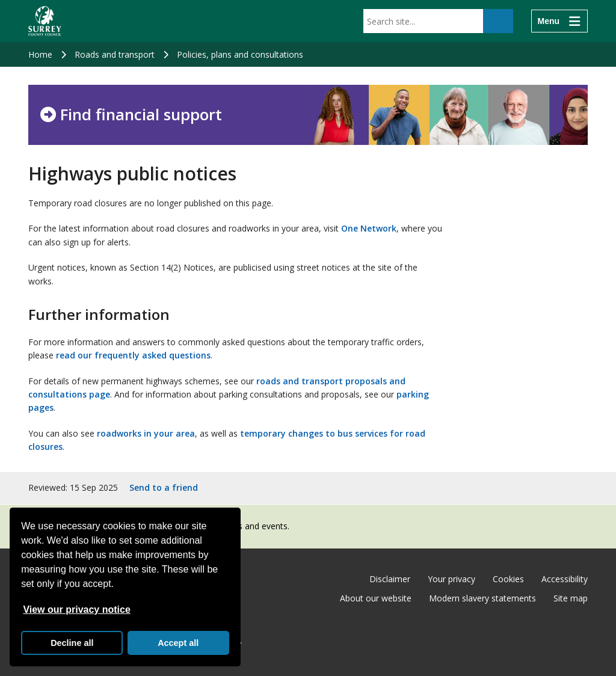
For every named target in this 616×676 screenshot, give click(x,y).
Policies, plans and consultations (240, 54)
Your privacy (451, 579)
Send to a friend (164, 487)
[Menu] (559, 21)
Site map (571, 598)
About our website (376, 598)
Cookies (508, 579)
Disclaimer (390, 579)
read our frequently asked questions (133, 355)
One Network (369, 228)
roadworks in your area (146, 433)
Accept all (178, 643)
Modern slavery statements (482, 598)
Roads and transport (115, 54)
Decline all (72, 643)
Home (40, 54)
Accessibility (565, 579)
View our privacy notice (76, 610)
